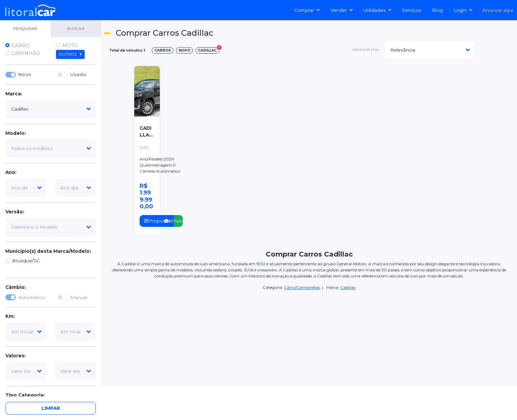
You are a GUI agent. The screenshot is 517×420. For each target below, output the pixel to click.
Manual (79, 297)
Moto (70, 46)
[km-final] (75, 332)
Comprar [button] (307, 10)
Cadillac (348, 287)
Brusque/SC (26, 261)
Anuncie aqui (498, 10)
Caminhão (26, 53)
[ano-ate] (75, 188)
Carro (21, 46)
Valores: (16, 356)
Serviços (412, 10)
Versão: (15, 212)
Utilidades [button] (377, 10)
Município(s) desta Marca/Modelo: (48, 251)
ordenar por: (366, 50)
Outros (70, 54)
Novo (25, 74)
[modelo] (51, 148)
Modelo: (16, 133)
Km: (10, 316)
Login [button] (463, 10)
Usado (78, 74)
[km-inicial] (26, 332)
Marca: (14, 94)
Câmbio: (16, 287)
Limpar (51, 408)
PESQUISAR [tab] (25, 28)
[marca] (51, 109)
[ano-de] (26, 188)
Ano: (11, 172)
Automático (32, 297)
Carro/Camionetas (302, 287)
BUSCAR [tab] (76, 28)
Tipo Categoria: (25, 395)
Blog (437, 10)
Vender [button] (342, 10)
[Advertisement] (354, 112)
